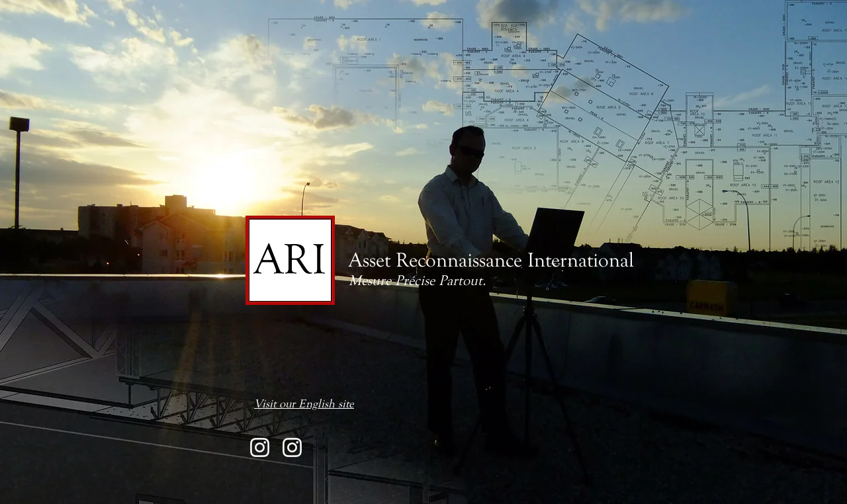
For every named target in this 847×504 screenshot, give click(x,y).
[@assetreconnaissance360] (292, 447)
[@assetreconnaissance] (260, 447)
